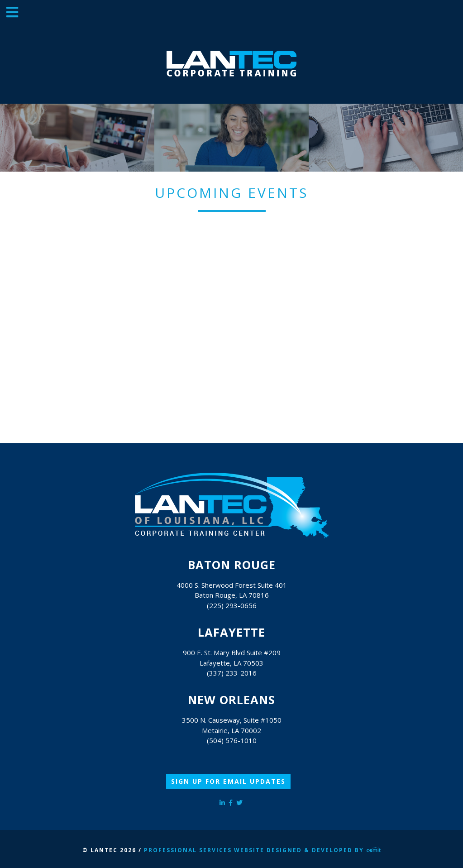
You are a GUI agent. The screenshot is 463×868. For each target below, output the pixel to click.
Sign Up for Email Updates (228, 781)
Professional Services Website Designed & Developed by (263, 850)
